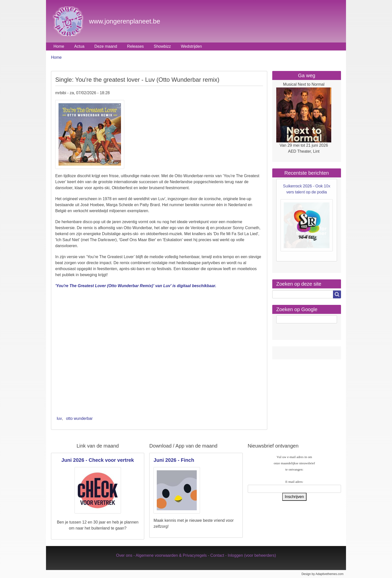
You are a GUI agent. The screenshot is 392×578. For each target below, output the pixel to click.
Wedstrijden (191, 46)
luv (59, 418)
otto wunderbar (79, 418)
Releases (135, 46)
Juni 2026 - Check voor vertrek (98, 460)
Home (59, 46)
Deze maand (106, 46)
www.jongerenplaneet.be (125, 21)
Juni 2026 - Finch (174, 460)
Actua (79, 46)
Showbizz (162, 46)
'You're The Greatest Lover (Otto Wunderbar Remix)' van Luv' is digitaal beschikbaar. (136, 286)
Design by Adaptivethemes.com (322, 574)
